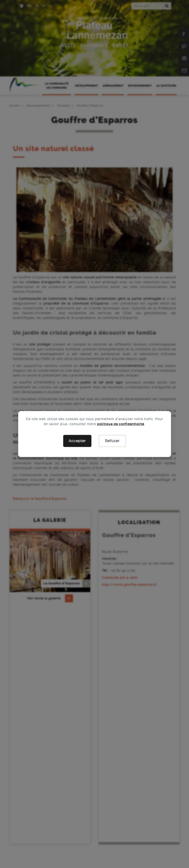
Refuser (112, 441)
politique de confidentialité (121, 424)
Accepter (77, 441)
